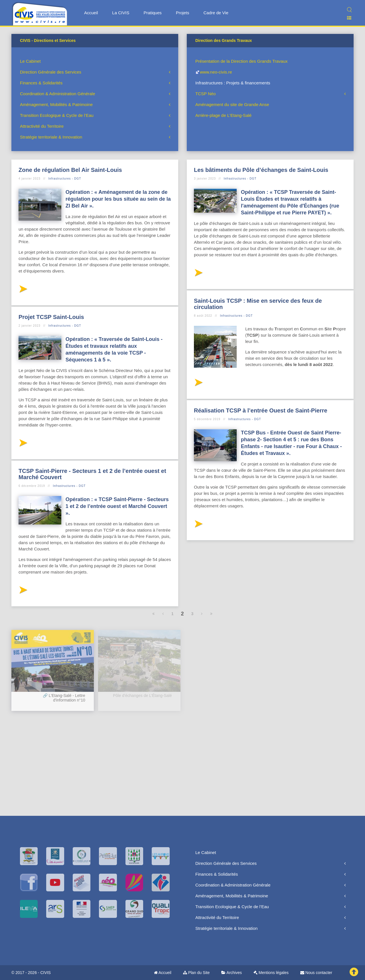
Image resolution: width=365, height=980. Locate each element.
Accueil (91, 13)
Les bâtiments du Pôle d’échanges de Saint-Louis (261, 170)
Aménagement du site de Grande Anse (232, 104)
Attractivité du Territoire (42, 126)
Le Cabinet (30, 61)
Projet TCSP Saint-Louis (51, 317)
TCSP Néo (205, 94)
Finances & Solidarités (41, 83)
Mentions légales (271, 973)
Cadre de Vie (216, 13)
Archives (232, 973)
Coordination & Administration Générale (57, 94)
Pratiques (152, 13)
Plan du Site (196, 973)
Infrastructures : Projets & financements (233, 83)
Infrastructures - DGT (65, 179)
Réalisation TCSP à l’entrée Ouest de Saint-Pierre (261, 410)
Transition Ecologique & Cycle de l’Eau (57, 115)
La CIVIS (121, 13)
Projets (183, 13)
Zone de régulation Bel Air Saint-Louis (70, 170)
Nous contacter (316, 973)
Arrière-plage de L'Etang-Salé (223, 115)
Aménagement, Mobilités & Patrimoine (56, 104)
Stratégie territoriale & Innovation (51, 137)
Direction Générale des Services (51, 72)
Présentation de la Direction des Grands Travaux (242, 61)
